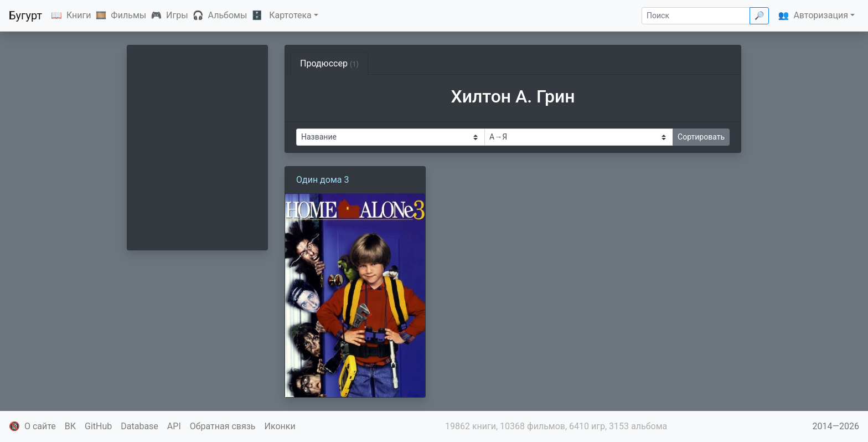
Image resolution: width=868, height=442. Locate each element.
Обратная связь (223, 426)
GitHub (98, 426)
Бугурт (25, 16)
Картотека (290, 15)
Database (139, 426)
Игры (177, 15)
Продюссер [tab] (329, 63)
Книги (79, 15)
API (174, 426)
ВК (70, 426)
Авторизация (821, 15)
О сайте (40, 426)
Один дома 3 (322, 180)
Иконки (280, 426)
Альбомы (228, 15)
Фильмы (128, 15)
